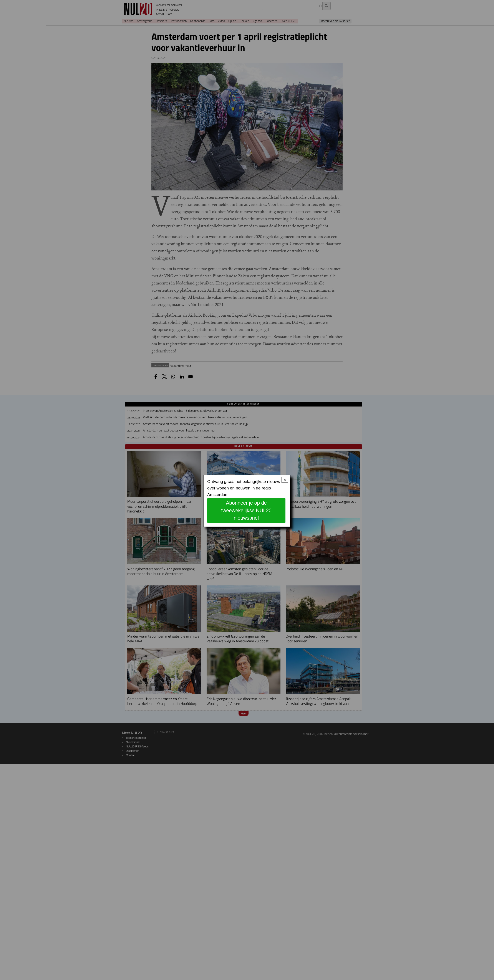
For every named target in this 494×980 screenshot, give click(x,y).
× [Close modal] (285, 480)
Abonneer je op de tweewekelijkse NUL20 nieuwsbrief (246, 510)
